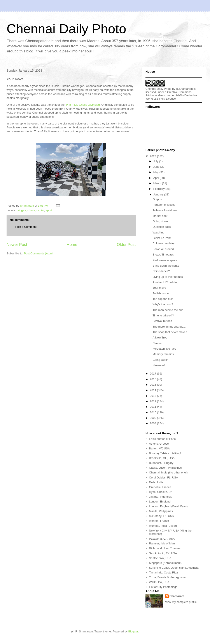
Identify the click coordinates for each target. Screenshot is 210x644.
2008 (153, 423)
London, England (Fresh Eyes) (168, 506)
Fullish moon (161, 293)
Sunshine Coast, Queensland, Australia (174, 568)
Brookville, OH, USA (162, 458)
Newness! (159, 365)
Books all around (163, 249)
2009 (153, 418)
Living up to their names (168, 277)
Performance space (165, 260)
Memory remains (163, 354)
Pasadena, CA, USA (162, 539)
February (159, 189)
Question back (162, 227)
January (159, 194)
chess (31, 210)
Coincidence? (161, 271)
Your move (159, 288)
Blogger (133, 631)
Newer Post (17, 245)
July (156, 161)
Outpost (157, 199)
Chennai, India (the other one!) (168, 472)
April (157, 178)
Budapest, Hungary (161, 463)
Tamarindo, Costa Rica (163, 572)
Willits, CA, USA (159, 582)
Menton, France (159, 521)
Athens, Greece (159, 444)
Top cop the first (163, 299)
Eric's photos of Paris (162, 439)
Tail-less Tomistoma (165, 210)
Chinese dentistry (163, 243)
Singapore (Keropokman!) (165, 563)
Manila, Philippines (161, 511)
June (157, 167)
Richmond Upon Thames (165, 548)
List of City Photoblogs (163, 587)
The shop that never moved (170, 332)
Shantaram (177, 596)
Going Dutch (160, 360)
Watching (158, 232)
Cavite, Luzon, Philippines (165, 468)
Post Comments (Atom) (39, 253)
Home (72, 245)
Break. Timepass (163, 255)
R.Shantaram (185, 89)
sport (49, 210)
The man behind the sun (168, 310)
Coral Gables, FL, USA (163, 477)
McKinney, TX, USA (161, 516)
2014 (153, 390)
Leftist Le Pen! (162, 238)
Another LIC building (165, 282)
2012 (153, 401)
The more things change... (169, 327)
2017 (153, 374)
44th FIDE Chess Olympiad (83, 105)
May (156, 172)
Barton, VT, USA (159, 448)
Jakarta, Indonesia (161, 497)
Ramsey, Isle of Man (162, 543)
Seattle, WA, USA (160, 558)
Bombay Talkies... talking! (165, 453)
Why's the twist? (163, 304)
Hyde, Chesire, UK (161, 492)
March (158, 183)
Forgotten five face (164, 349)
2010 (153, 412)
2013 (153, 396)
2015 (153, 385)
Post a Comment (26, 227)
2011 (153, 407)
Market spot (160, 216)
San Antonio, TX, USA (163, 553)
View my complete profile (181, 602)
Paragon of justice (164, 205)
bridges (21, 210)
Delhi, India (156, 482)
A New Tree (160, 338)
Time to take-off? (163, 315)
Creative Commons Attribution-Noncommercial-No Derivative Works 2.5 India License (171, 95)
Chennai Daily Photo (66, 29)
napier (40, 210)
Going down (160, 221)
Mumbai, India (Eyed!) (163, 526)
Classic (157, 343)
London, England (160, 502)
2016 (153, 379)
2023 (153, 156)
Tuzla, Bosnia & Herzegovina (167, 577)
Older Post (126, 245)
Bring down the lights (166, 266)
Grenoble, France (160, 487)
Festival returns (162, 321)
